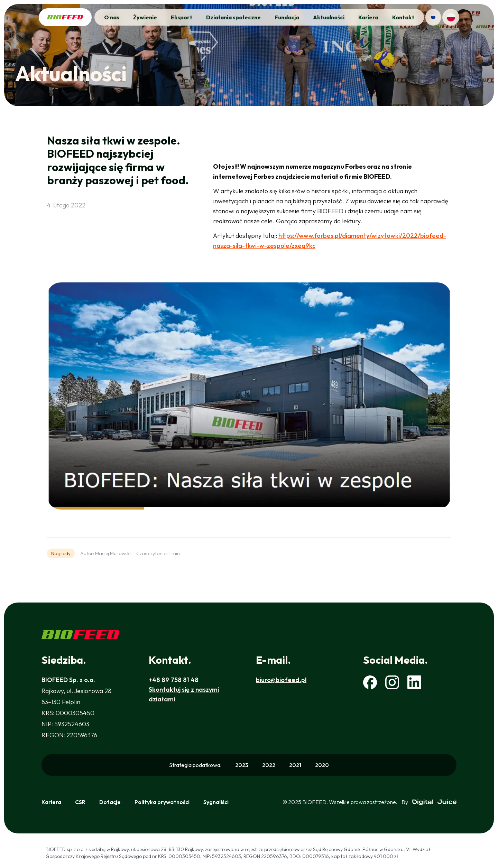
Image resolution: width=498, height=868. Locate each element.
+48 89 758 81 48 (174, 680)
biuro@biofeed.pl (281, 680)
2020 (322, 765)
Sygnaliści (216, 802)
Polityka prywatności (162, 802)
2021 (295, 765)
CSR (80, 802)
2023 (242, 765)
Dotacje (110, 802)
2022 (269, 765)
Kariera (51, 802)
